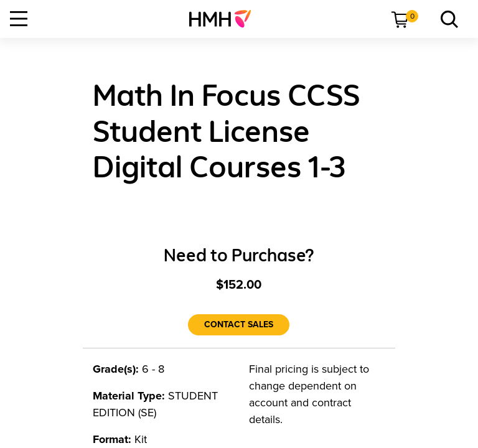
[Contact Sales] (239, 325)
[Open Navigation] (19, 19)
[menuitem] (225, 19)
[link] (225, 19)
